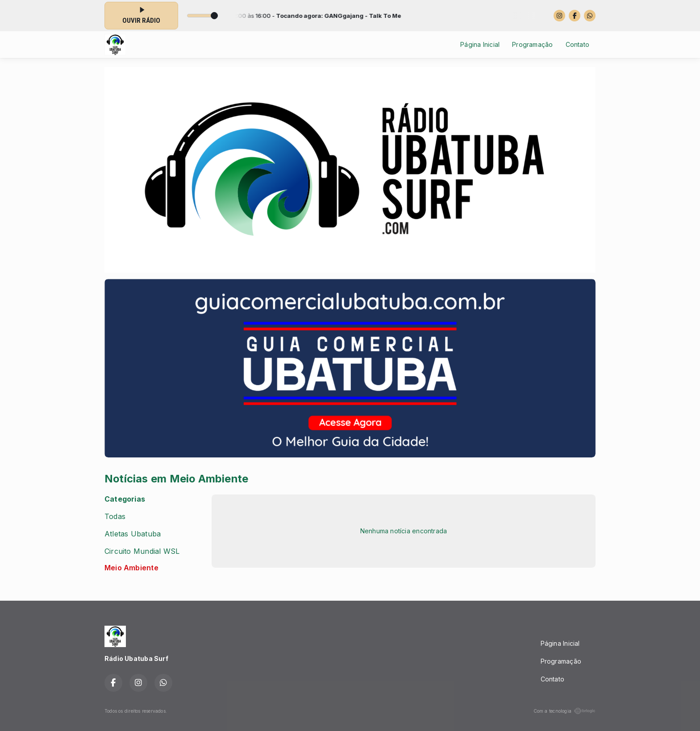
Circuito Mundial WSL (142, 551)
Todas (115, 517)
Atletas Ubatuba (133, 534)
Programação (532, 44)
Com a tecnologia (565, 711)
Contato (577, 44)
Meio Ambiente (131, 568)
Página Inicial (480, 44)
